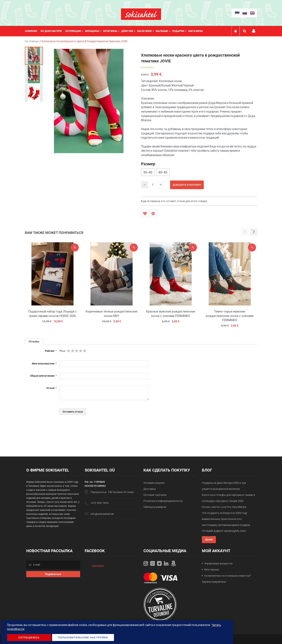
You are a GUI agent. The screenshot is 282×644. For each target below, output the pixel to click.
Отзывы (34, 341)
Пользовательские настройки (83, 637)
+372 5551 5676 (100, 503)
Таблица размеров (155, 507)
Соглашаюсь (29, 637)
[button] (34, 74)
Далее (209, 539)
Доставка (150, 489)
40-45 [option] (163, 172)
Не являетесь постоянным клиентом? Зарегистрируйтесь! (226, 579)
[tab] (34, 341)
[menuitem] (33, 31)
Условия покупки (154, 483)
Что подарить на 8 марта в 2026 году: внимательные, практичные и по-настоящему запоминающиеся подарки (226, 519)
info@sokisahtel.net (102, 514)
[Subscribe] (53, 574)
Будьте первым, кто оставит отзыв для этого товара (174, 201)
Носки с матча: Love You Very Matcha (224, 507)
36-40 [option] (148, 172)
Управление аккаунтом (218, 563)
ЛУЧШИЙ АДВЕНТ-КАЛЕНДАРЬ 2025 (224, 531)
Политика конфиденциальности (163, 501)
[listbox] (199, 173)
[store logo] (141, 14)
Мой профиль (254, 31)
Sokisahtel (98, 566)
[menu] (116, 31)
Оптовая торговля (155, 495)
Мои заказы (212, 569)
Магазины (195, 31)
